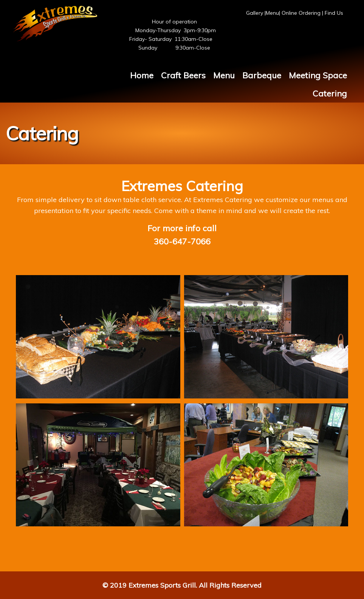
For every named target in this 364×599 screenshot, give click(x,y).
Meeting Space (318, 75)
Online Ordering (301, 13)
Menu (272, 13)
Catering (330, 93)
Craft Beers (183, 75)
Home (142, 75)
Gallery (255, 13)
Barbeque (262, 75)
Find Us (334, 13)
